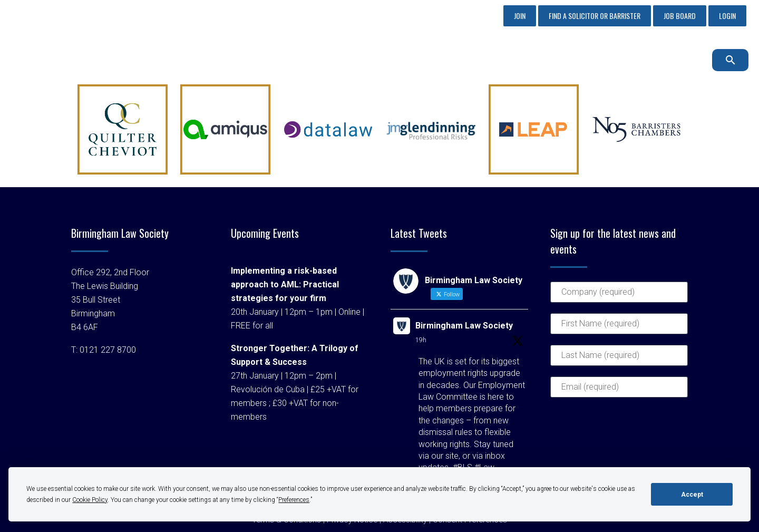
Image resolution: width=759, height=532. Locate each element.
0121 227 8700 (68, 16)
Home (257, 60)
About (300, 60)
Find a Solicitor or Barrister (595, 16)
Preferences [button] (294, 500)
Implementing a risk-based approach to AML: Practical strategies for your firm (285, 284)
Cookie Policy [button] (90, 500)
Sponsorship (356, 60)
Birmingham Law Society (464, 326)
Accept (692, 495)
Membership (424, 60)
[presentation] (593, 446)
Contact (682, 60)
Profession (489, 60)
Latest (635, 60)
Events (543, 60)
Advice (590, 60)
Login (727, 16)
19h (421, 340)
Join (520, 16)
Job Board (680, 16)
